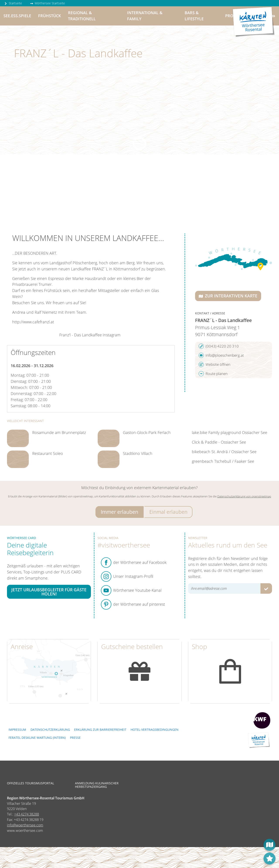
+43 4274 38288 (27, 814)
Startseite (13, 3)
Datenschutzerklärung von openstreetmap (244, 496)
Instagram (112, 335)
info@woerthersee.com (25, 825)
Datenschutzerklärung (50, 730)
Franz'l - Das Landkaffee (81, 335)
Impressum (17, 730)
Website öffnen (214, 364)
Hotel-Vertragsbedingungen (155, 730)
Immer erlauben (119, 512)
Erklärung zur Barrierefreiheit (100, 730)
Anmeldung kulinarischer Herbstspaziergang (97, 785)
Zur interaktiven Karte (228, 296)
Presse (75, 738)
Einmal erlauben (168, 512)
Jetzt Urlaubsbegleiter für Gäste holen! (49, 592)
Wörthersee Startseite (48, 3)
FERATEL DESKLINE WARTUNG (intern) (37, 738)
